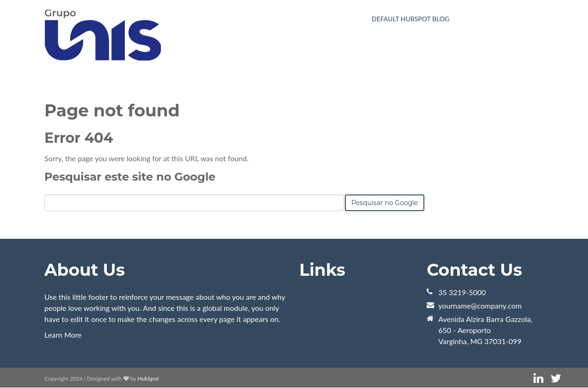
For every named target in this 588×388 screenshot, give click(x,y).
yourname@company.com (480, 306)
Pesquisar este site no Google (130, 177)
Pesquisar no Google (385, 203)
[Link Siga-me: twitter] (556, 379)
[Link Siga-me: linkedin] (538, 379)
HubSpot (148, 379)
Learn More (63, 335)
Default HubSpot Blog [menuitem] (410, 19)
